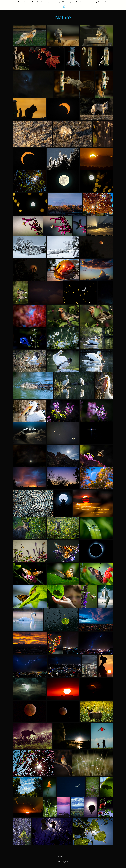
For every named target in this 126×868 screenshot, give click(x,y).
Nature (33, 2)
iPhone (64, 2)
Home (20, 2)
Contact (90, 2)
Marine (26, 2)
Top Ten (71, 2)
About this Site (81, 2)
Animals (40, 2)
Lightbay (98, 2)
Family (47, 2)
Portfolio (106, 2)
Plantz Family (55, 2)
